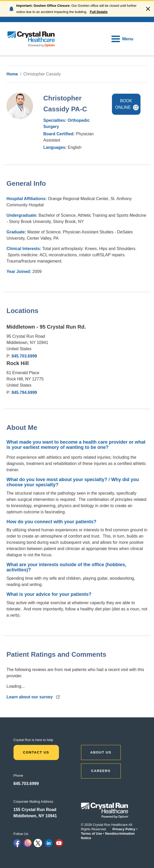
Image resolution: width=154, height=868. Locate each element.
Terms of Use (92, 834)
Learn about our (34, 697)
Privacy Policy (124, 829)
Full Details (99, 12)
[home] (31, 39)
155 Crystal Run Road (35, 810)
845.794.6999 (24, 392)
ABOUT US (101, 752)
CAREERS (101, 771)
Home (12, 74)
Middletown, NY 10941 (35, 816)
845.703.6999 (24, 356)
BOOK (127, 104)
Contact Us (36, 752)
